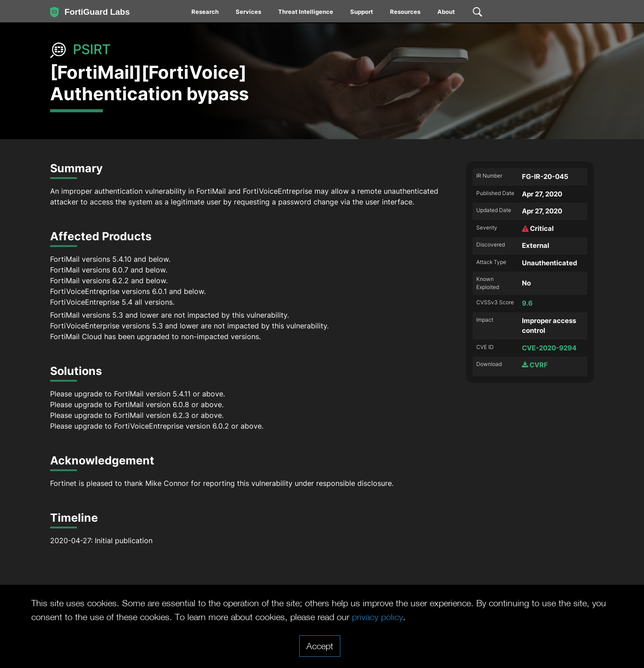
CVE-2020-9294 (549, 348)
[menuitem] (205, 13)
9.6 (527, 303)
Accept (320, 646)
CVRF (535, 365)
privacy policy (377, 617)
